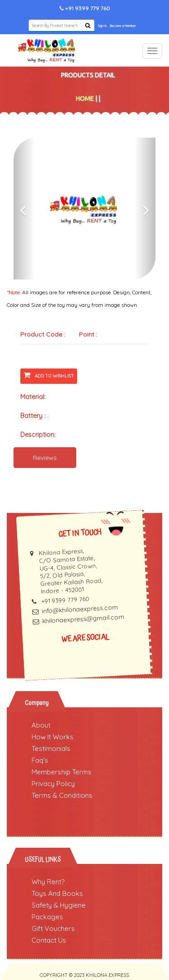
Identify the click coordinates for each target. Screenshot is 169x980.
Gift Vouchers (53, 928)
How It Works (53, 737)
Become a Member (123, 26)
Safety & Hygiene (59, 905)
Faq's (40, 760)
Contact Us (49, 940)
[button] (24, 209)
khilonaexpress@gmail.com (83, 619)
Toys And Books (57, 893)
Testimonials (51, 748)
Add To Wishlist (49, 375)
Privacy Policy (53, 784)
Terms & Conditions (62, 795)
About (41, 725)
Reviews (45, 458)
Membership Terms (62, 772)
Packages (47, 917)
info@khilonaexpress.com (80, 609)
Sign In (102, 26)
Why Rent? (48, 882)
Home (85, 99)
